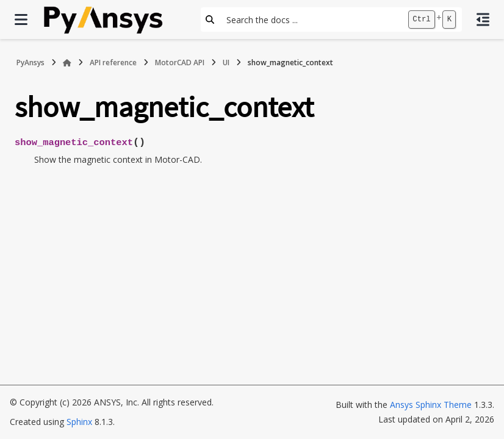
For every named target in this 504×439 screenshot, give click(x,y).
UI (226, 62)
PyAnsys (31, 62)
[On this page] (483, 20)
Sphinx (79, 422)
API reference (113, 62)
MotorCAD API (180, 62)
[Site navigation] (21, 20)
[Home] (67, 63)
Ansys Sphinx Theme (431, 405)
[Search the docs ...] (311, 20)
